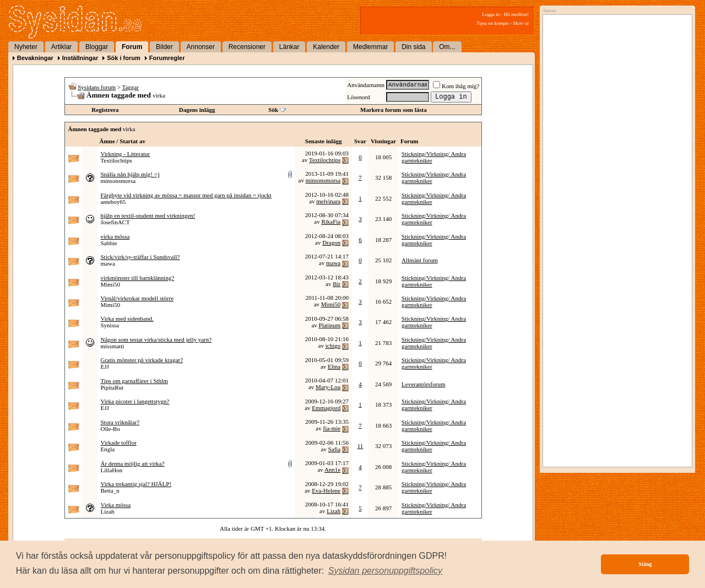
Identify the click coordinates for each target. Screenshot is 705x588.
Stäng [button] (645, 564)
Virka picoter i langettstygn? (135, 401)
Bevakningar (35, 58)
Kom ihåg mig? (456, 86)
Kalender (326, 47)
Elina (334, 366)
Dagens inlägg (197, 110)
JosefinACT (115, 222)
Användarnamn (366, 85)
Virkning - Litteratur (126, 154)
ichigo (333, 346)
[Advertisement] (615, 131)
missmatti (113, 346)
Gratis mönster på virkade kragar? (142, 360)
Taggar (131, 87)
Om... (447, 47)
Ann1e (332, 470)
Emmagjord (326, 408)
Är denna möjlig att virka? (133, 463)
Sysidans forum (97, 87)
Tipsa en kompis (493, 23)
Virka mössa (116, 505)
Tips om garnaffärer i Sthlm (134, 381)
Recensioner (247, 47)
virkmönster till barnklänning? (138, 278)
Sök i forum (124, 58)
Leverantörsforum (423, 384)
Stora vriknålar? (120, 422)
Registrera (105, 110)
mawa (108, 263)
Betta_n (110, 490)
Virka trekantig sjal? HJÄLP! (136, 484)
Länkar (289, 47)
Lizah (108, 511)
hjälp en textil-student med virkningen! (148, 215)
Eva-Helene (326, 490)
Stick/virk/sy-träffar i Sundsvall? (140, 257)
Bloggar (97, 47)
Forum (132, 47)
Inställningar (80, 58)
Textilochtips (116, 160)
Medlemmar (370, 47)
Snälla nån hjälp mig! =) (130, 174)
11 (360, 446)
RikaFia (331, 222)
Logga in (491, 14)
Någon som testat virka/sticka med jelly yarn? (156, 339)
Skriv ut (521, 23)
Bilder (164, 47)
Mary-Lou (328, 387)
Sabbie (109, 243)
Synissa (110, 325)
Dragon (331, 242)
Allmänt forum (420, 260)
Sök (273, 110)
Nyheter (26, 47)
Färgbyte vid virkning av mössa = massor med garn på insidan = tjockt (186, 195)
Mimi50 (110, 284)
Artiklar (61, 47)
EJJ (105, 366)
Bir (337, 284)
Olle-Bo (110, 429)
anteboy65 (113, 202)
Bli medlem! (516, 14)
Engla (108, 449)
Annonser (201, 47)
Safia (335, 449)
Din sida (413, 47)
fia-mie (332, 428)
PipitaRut (112, 387)
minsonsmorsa (118, 181)
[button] (386, 571)
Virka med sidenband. (127, 319)
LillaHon (112, 470)
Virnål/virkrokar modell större (137, 298)
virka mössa (115, 236)
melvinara (328, 201)
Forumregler (167, 58)
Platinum (330, 325)
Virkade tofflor (119, 443)
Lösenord (359, 97)
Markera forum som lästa (394, 110)
